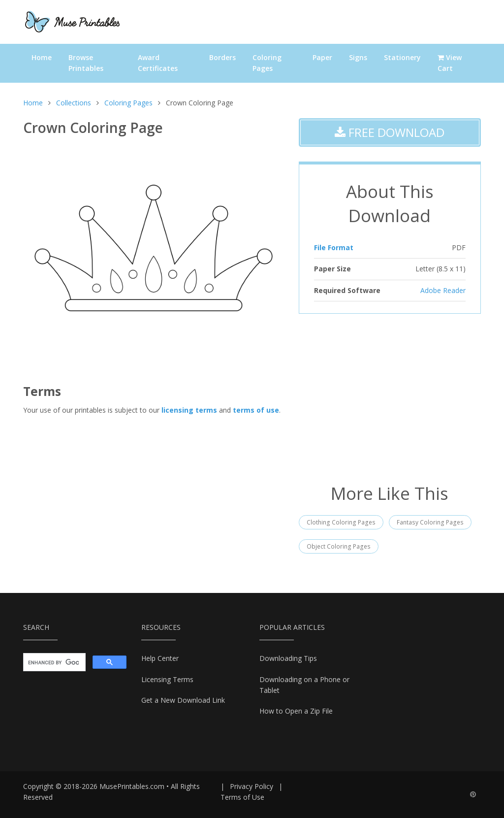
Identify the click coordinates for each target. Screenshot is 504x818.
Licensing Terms (167, 679)
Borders (222, 57)
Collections (74, 103)
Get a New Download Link (183, 700)
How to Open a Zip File (296, 711)
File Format (334, 247)
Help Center (160, 658)
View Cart (450, 63)
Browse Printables (86, 63)
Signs (358, 57)
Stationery (402, 57)
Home (42, 57)
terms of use (256, 410)
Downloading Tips (288, 658)
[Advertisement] (390, 397)
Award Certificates (158, 63)
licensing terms (189, 410)
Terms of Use (242, 797)
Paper (322, 57)
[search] (53, 662)
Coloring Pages (267, 63)
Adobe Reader (443, 290)
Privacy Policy (252, 786)
